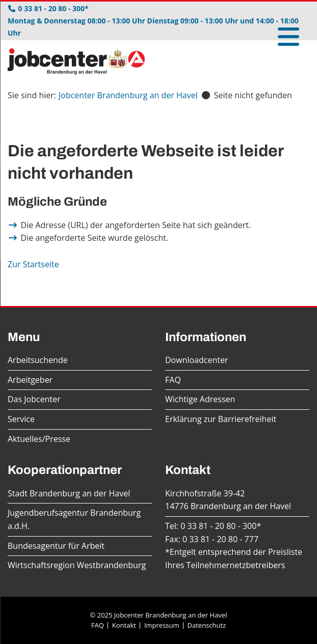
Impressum (162, 625)
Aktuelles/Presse (39, 439)
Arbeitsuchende (38, 360)
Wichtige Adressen (200, 399)
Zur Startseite (33, 264)
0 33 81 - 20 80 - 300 (218, 526)
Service (21, 419)
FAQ (173, 380)
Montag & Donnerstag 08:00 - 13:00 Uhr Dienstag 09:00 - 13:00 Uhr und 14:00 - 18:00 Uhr (153, 27)
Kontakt (124, 625)
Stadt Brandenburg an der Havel (69, 493)
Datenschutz (207, 625)
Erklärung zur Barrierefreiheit (221, 419)
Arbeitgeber (30, 380)
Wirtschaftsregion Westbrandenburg (77, 565)
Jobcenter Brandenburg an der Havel (128, 95)
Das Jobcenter (34, 399)
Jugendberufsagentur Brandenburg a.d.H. (74, 519)
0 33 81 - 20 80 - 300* (54, 8)
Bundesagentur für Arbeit (56, 546)
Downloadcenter (196, 360)
